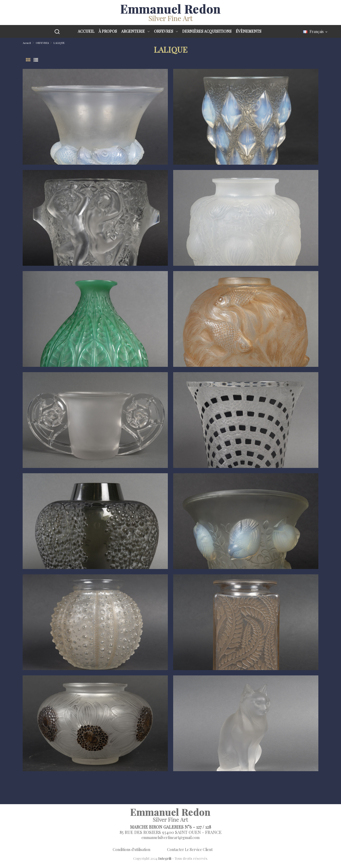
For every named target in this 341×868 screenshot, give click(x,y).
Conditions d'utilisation (131, 850)
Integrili (165, 858)
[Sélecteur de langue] (316, 32)
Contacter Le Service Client (190, 850)
